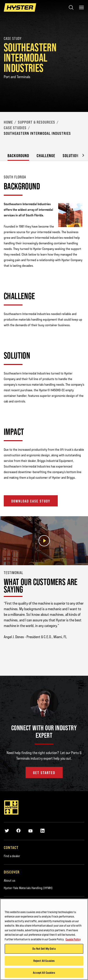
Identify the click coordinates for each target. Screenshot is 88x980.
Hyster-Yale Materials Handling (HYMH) (28, 888)
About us (10, 880)
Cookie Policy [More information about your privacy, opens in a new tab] (73, 940)
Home (8, 122)
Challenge (46, 156)
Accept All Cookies (44, 973)
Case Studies (15, 128)
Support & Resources (36, 122)
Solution (71, 156)
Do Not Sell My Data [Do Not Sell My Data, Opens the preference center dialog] (44, 949)
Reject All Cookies (44, 961)
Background (18, 156)
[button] (80, 155)
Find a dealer (12, 856)
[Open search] (71, 7)
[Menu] (81, 7)
